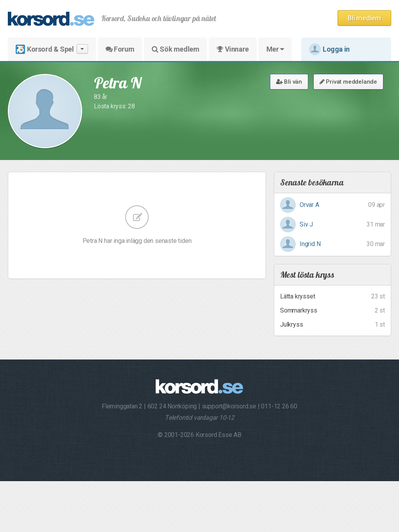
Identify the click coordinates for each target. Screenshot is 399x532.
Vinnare (233, 49)
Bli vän (289, 82)
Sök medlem (175, 49)
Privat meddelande (348, 82)
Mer (275, 49)
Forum (120, 49)
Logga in (329, 49)
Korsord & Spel (52, 49)
